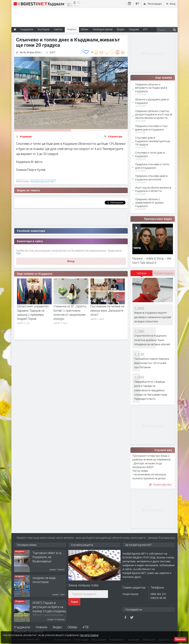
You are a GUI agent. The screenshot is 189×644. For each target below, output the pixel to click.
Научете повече (89, 635)
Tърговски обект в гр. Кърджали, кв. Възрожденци (47, 557)
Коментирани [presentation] (164, 273)
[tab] (142, 274)
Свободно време (103, 29)
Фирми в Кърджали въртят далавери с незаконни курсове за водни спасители (153, 317)
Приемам (180, 639)
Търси (74, 602)
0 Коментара (115, 136)
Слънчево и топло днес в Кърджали (150, 154)
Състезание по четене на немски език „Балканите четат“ (107, 310)
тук (18, 253)
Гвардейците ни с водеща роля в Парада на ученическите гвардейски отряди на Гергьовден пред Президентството (151, 390)
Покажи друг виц (160, 484)
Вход (71, 261)
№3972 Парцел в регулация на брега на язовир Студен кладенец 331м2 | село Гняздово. (49, 609)
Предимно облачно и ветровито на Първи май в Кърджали (151, 88)
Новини (72, 29)
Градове (134, 29)
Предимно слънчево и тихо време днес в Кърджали (151, 128)
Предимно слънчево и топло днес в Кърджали (152, 166)
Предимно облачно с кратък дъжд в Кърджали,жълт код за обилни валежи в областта (154, 114)
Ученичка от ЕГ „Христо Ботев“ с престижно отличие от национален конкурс (70, 312)
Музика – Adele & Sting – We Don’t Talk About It (152, 260)
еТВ (86, 627)
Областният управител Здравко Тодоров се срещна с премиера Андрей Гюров (33, 312)
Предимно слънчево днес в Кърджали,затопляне (151, 178)
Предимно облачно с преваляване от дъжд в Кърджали (149, 202)
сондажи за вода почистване (44, 580)
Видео (57, 627)
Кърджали (26, 136)
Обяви (72, 627)
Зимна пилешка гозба (83, 585)
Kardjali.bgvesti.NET (43, 181)
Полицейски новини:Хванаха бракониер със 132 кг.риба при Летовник (152, 363)
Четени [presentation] (141, 273)
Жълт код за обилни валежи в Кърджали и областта (153, 189)
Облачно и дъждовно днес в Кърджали (152, 101)
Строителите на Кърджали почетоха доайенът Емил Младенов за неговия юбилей (152, 340)
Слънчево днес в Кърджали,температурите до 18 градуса (153, 141)
